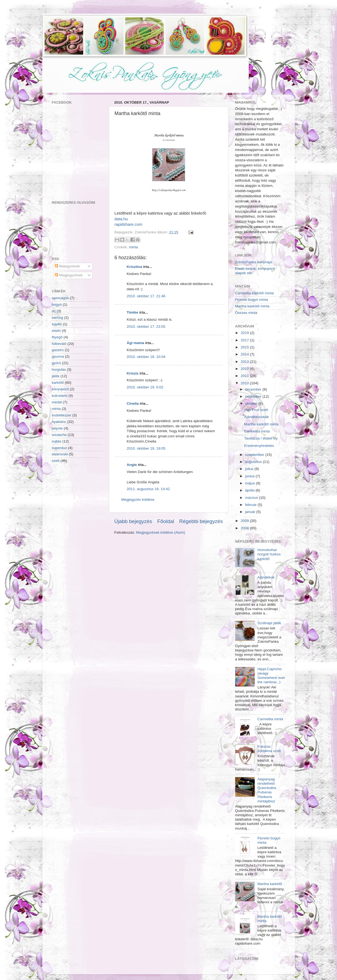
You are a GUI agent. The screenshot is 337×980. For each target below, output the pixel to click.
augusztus (254, 462)
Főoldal (166, 521)
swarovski (60, 454)
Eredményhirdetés (259, 446)
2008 (245, 528)
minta (133, 247)
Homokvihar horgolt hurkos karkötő (269, 554)
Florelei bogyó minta (252, 300)
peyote (57, 428)
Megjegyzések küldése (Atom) (161, 532)
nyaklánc (59, 422)
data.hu (121, 219)
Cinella (133, 404)
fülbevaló (59, 344)
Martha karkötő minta (252, 306)
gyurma (58, 356)
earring (58, 318)
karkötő (58, 383)
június (250, 476)
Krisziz (133, 373)
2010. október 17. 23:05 (146, 327)
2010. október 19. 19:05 (146, 448)
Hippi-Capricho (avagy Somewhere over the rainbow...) (271, 676)
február (251, 505)
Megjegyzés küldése (138, 500)
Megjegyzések (69, 275)
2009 (245, 521)
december (253, 389)
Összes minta (246, 313)
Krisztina (135, 267)
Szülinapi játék (269, 623)
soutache (59, 435)
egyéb (57, 324)
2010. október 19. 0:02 (145, 387)
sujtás (57, 441)
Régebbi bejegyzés (201, 521)
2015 (245, 347)
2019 (245, 333)
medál (57, 402)
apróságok (60, 298)
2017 (245, 340)
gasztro (58, 350)
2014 (245, 354)
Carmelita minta (257, 431)
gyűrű (56, 363)
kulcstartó (60, 396)
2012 (245, 369)
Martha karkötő (270, 884)
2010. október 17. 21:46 (146, 296)
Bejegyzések (67, 266)
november (253, 396)
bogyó (57, 304)
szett (56, 461)
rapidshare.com (128, 224)
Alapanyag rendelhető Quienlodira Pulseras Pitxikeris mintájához (267, 790)
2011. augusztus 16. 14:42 (148, 489)
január (250, 512)
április (250, 490)
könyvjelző (60, 389)
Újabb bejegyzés (133, 521)
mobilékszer (62, 415)
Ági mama (136, 343)
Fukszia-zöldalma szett (269, 749)
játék (56, 376)
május (250, 483)
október (251, 404)
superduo (59, 448)
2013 (245, 362)
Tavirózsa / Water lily (261, 438)
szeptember (255, 455)
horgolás (59, 370)
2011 (245, 376)
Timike (133, 312)
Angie (132, 465)
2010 (245, 383)
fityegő (57, 337)
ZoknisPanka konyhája (254, 262)
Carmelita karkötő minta (255, 293)
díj (54, 311)
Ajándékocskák (256, 417)
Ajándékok (266, 577)
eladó (56, 331)
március (252, 498)
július (249, 469)
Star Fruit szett (256, 410)
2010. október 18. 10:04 (146, 357)
